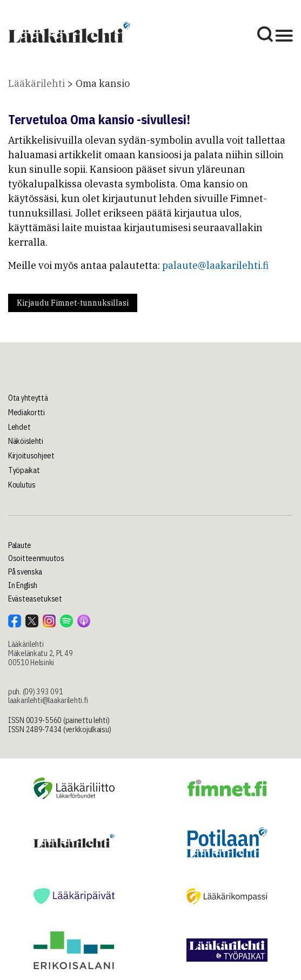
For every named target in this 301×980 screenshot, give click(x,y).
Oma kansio (103, 83)
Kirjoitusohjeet (31, 456)
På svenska (25, 572)
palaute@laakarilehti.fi (215, 265)
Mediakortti (26, 413)
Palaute (20, 545)
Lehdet (19, 427)
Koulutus (22, 485)
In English (23, 585)
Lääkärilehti (36, 83)
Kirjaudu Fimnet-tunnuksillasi (73, 303)
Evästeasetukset (35, 599)
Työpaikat (24, 470)
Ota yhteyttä (28, 398)
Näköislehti (26, 441)
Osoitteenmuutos (36, 558)
